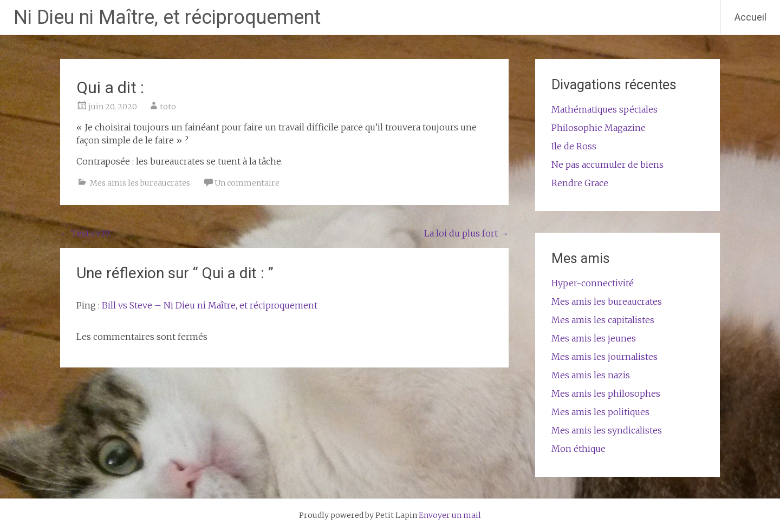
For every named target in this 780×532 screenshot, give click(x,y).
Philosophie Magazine (599, 128)
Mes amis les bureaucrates (140, 183)
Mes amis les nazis (591, 375)
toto (168, 107)
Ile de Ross (574, 146)
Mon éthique (578, 449)
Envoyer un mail (450, 515)
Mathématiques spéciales (604, 109)
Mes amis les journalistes (604, 357)
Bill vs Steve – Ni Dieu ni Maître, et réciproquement (210, 305)
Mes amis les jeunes (594, 338)
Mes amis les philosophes (606, 393)
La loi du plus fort (466, 233)
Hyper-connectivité (593, 283)
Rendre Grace (580, 183)
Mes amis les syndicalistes (607, 430)
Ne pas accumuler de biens (607, 165)
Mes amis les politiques (600, 412)
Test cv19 (85, 233)
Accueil (750, 17)
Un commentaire (247, 183)
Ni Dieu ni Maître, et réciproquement (167, 17)
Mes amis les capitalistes (603, 320)
